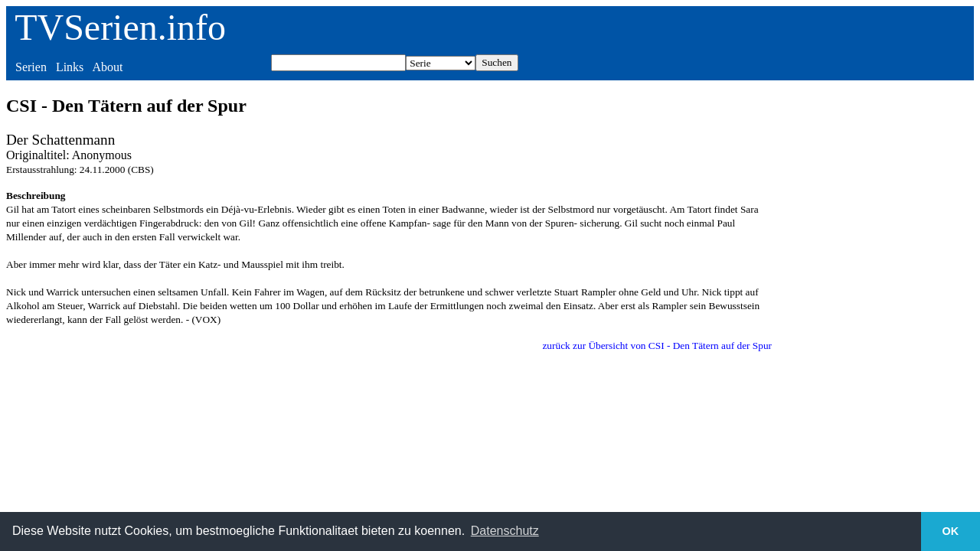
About (107, 67)
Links (70, 67)
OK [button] (951, 531)
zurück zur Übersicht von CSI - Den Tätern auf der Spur (657, 346)
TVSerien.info (120, 27)
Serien (31, 67)
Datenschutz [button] (505, 531)
